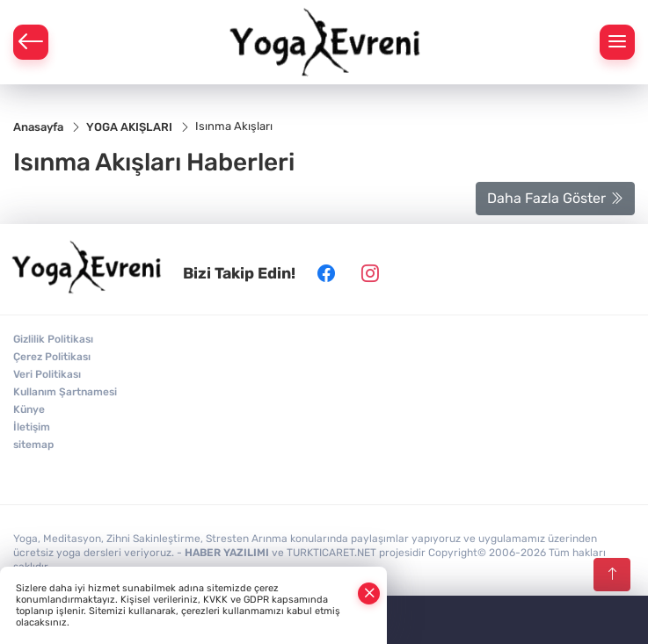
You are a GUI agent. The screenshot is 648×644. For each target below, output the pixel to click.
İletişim (32, 427)
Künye (29, 409)
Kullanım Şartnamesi (65, 392)
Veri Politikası (47, 374)
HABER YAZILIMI (227, 553)
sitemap (33, 445)
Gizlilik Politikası (53, 339)
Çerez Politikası (52, 357)
